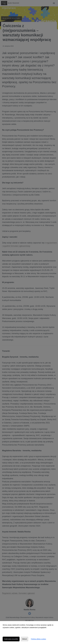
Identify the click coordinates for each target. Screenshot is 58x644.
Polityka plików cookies (38, 639)
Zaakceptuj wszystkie (11, 639)
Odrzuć (24, 639)
